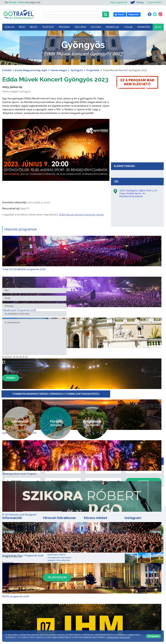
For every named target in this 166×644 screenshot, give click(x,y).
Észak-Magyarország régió (31, 70)
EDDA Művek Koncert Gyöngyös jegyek (81, 215)
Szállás (9, 27)
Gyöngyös (77, 70)
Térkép (137, 2)
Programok (93, 70)
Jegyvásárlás (154, 2)
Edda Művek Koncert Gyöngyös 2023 (55, 79)
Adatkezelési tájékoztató (118, 637)
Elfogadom (153, 636)
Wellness (80, 27)
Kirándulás (112, 27)
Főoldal (7, 70)
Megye (33, 27)
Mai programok (118, 2)
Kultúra (96, 27)
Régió (22, 27)
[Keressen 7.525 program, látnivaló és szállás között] (73, 14)
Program (64, 27)
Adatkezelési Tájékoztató (33, 370)
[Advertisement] (137, 138)
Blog (158, 27)
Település (48, 27)
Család (128, 27)
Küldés (11, 378)
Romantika (144, 27)
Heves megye (59, 70)
